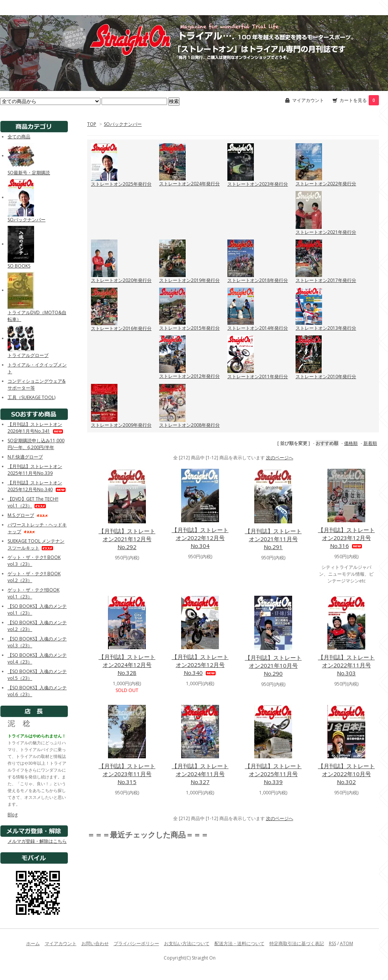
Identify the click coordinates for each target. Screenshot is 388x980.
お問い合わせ (95, 943)
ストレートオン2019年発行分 (189, 280)
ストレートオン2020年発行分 (121, 280)
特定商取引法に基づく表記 (297, 943)
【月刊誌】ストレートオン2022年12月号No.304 (200, 538)
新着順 (370, 443)
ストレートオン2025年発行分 (121, 184)
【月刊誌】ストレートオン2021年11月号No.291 (273, 539)
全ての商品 (19, 137)
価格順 (351, 443)
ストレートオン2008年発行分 (189, 425)
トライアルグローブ (28, 355)
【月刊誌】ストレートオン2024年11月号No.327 (200, 774)
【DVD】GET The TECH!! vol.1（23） (33, 502)
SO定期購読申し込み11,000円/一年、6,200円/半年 (38, 444)
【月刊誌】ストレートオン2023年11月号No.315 (127, 774)
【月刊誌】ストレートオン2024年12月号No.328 (127, 665)
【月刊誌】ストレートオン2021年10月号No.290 (273, 665)
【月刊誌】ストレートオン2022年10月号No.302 (346, 774)
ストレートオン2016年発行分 (121, 328)
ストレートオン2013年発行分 (326, 328)
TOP (92, 124)
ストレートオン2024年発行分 (189, 184)
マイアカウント (308, 100)
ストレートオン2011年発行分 (258, 377)
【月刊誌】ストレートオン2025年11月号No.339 (273, 774)
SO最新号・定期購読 (29, 173)
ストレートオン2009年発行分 (121, 425)
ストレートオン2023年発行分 (258, 184)
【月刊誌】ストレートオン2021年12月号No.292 (127, 539)
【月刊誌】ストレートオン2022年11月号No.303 (346, 665)
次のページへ (280, 458)
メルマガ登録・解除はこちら (37, 841)
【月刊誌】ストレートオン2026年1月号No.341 (36, 428)
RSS (332, 943)
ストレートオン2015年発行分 (189, 328)
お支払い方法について (187, 943)
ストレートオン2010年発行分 (326, 377)
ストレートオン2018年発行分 (258, 280)
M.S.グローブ (28, 515)
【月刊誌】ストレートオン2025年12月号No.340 (200, 665)
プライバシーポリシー (136, 943)
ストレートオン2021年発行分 (326, 232)
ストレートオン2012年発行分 (189, 376)
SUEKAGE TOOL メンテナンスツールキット (36, 544)
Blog (13, 815)
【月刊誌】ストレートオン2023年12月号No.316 (346, 538)
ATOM (347, 943)
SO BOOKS (19, 266)
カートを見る (359, 100)
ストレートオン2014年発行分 (258, 328)
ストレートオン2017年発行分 (326, 280)
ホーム (33, 943)
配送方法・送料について (239, 943)
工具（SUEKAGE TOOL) (31, 397)
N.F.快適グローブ (25, 457)
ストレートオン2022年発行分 (326, 184)
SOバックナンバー (123, 124)
